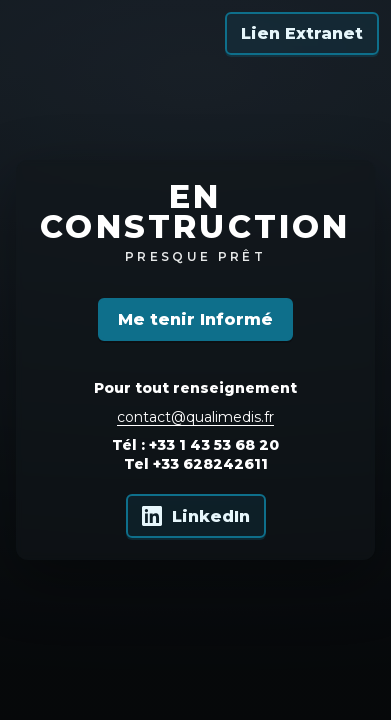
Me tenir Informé (195, 319)
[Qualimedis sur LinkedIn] (196, 516)
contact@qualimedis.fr (195, 417)
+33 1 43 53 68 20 (214, 445)
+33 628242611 (210, 464)
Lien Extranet (302, 33)
